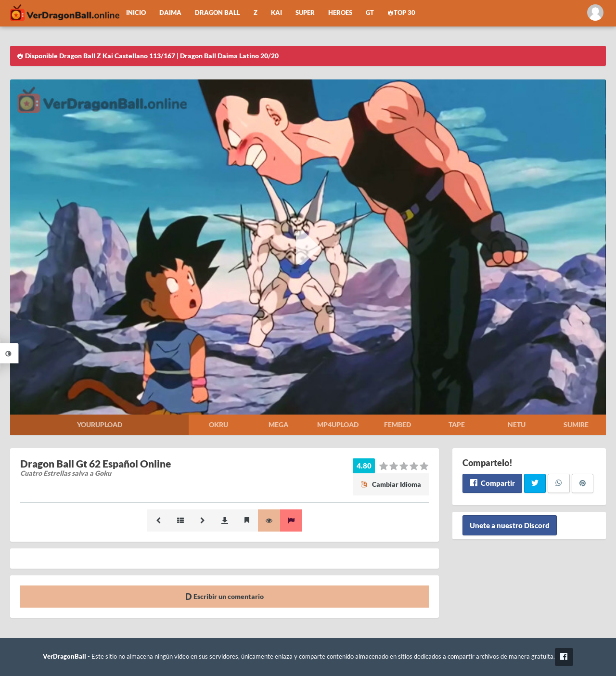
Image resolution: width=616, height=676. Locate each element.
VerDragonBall (64, 656)
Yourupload (100, 424)
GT (370, 13)
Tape (457, 424)
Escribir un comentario (225, 596)
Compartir (492, 483)
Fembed (398, 424)
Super (305, 13)
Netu (517, 424)
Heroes (340, 13)
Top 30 (401, 13)
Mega (278, 424)
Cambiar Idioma (391, 484)
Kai (276, 13)
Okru (218, 424)
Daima (170, 13)
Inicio (136, 13)
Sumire (576, 424)
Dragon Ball (218, 13)
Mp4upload (338, 424)
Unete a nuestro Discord (510, 525)
